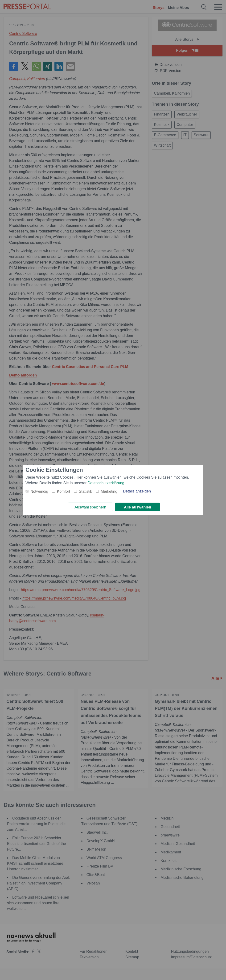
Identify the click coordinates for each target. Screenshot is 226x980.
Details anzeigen (137, 491)
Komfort (64, 491)
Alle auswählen (138, 507)
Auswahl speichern (90, 507)
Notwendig (39, 491)
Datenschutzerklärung (106, 482)
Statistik (86, 491)
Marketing (109, 491)
